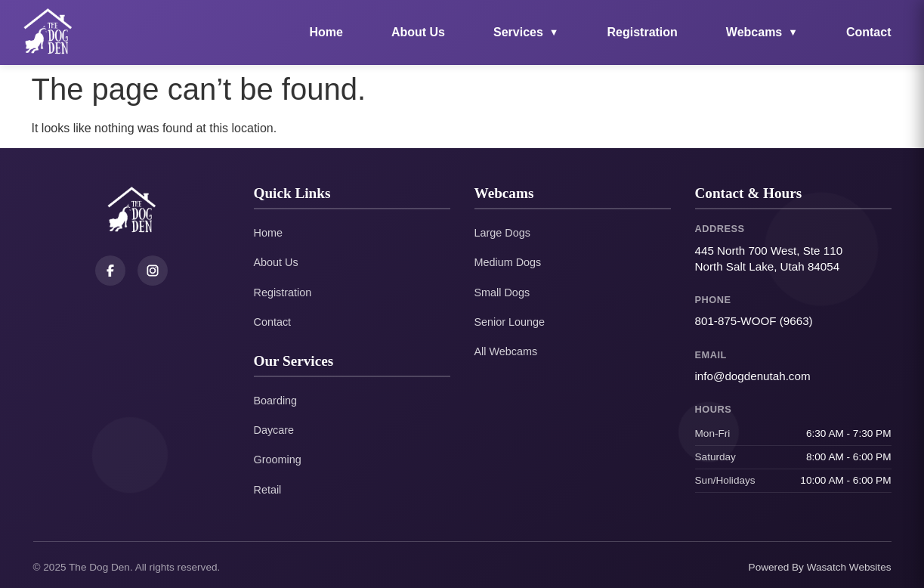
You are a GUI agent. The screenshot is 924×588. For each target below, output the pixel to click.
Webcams (762, 32)
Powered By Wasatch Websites (820, 567)
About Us (418, 32)
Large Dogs (502, 233)
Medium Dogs (508, 262)
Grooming (278, 460)
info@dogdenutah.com (753, 376)
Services (526, 32)
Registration (643, 32)
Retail (268, 490)
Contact (869, 32)
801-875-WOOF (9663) (754, 321)
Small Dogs (502, 292)
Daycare (274, 430)
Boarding (276, 401)
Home (326, 32)
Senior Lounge (510, 322)
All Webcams (506, 351)
